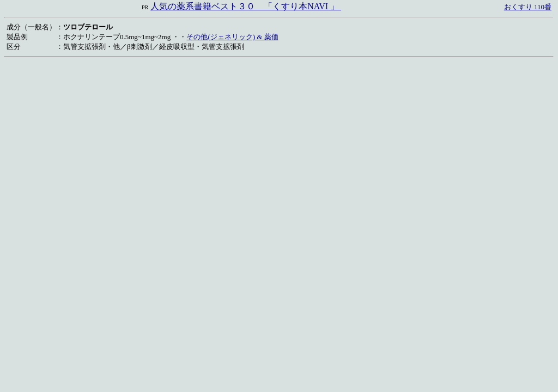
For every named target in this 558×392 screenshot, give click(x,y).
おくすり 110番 (528, 7)
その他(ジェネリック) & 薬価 (232, 37)
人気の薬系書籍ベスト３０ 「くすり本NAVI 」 (246, 6)
